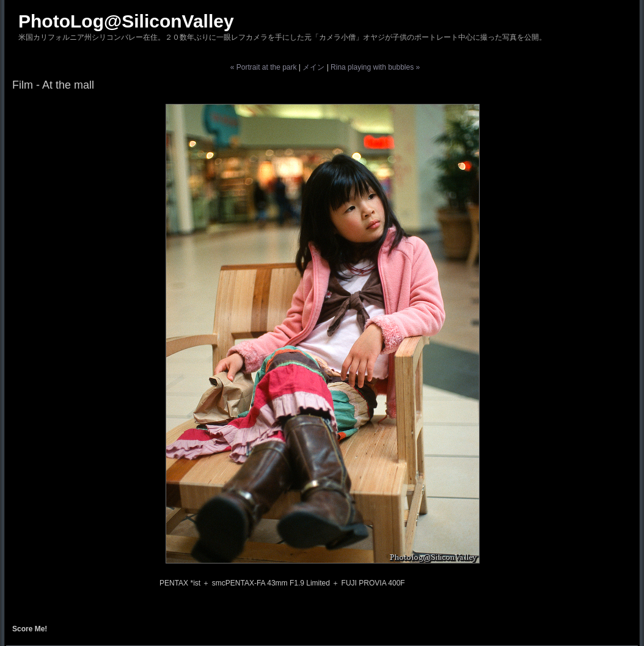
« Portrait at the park (264, 67)
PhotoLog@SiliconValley (126, 21)
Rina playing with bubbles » (375, 67)
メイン (313, 67)
